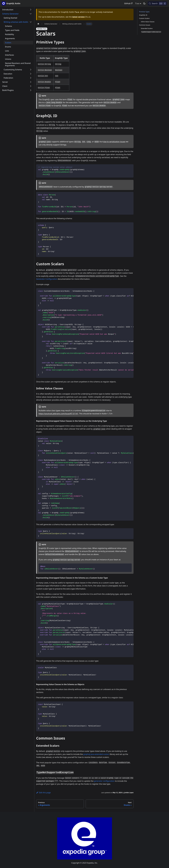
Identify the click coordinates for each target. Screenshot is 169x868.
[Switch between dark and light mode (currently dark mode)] (144, 3)
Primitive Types (144, 12)
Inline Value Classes (148, 22)
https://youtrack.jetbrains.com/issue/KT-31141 (58, 414)
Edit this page (43, 793)
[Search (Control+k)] (157, 3)
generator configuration (104, 781)
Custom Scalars (144, 18)
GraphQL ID (143, 15)
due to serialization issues (114, 142)
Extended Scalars (147, 28)
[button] (17, 10)
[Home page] (38, 24)
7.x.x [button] (137, 3)
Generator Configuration (47, 279)
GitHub (128, 3)
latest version (78, 17)
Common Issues (145, 25)
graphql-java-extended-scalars (96, 754)
